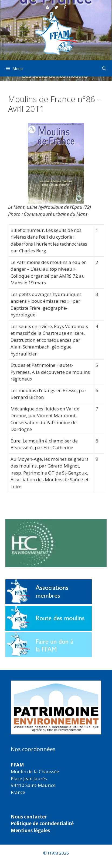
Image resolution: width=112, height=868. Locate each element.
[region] (56, 707)
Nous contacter (29, 817)
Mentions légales (30, 830)
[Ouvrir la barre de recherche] (104, 68)
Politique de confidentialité (42, 823)
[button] (56, 707)
